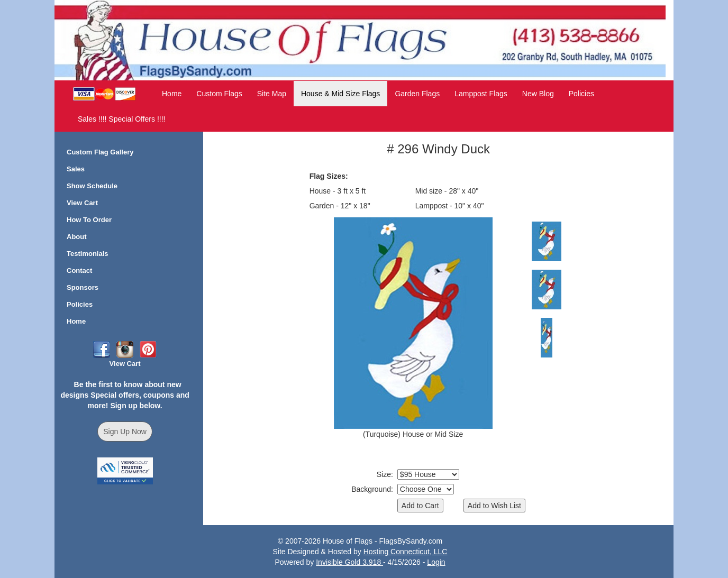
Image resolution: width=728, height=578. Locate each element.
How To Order (89, 220)
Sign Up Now (125, 432)
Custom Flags (219, 94)
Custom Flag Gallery (100, 152)
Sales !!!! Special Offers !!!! (121, 119)
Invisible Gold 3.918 (349, 562)
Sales (76, 169)
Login (436, 562)
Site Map (272, 94)
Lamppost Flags (481, 94)
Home (172, 94)
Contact (79, 270)
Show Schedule (92, 186)
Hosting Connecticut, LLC (406, 552)
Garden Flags (417, 94)
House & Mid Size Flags (340, 94)
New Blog (538, 94)
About (77, 237)
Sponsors (83, 287)
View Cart (82, 203)
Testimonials (88, 254)
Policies (581, 94)
